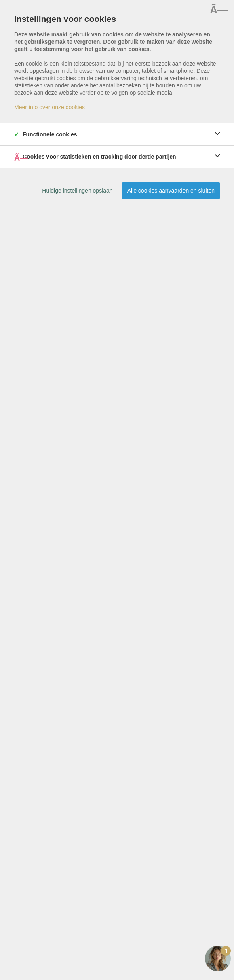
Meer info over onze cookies (50, 107)
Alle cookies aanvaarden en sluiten (171, 191)
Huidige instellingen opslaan (77, 191)
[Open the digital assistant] (218, 959)
